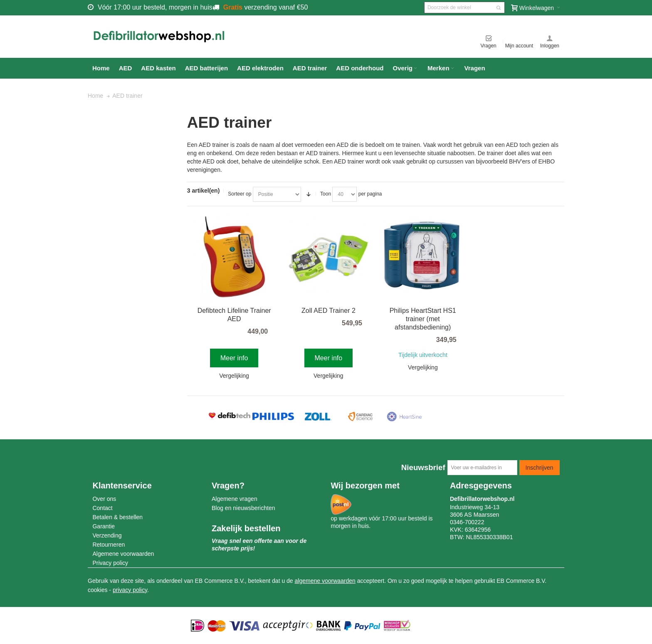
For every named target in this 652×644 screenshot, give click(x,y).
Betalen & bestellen (117, 517)
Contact (102, 508)
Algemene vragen (235, 499)
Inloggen (550, 46)
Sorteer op (240, 194)
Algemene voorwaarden (123, 554)
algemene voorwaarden (325, 581)
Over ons (104, 499)
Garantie (104, 526)
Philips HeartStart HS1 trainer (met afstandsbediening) (423, 319)
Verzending (107, 535)
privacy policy (130, 590)
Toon (326, 194)
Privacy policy (110, 563)
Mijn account (519, 46)
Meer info (234, 358)
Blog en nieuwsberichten (243, 508)
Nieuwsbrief (423, 467)
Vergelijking (234, 376)
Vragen (489, 46)
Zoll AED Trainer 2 (328, 311)
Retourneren (109, 545)
